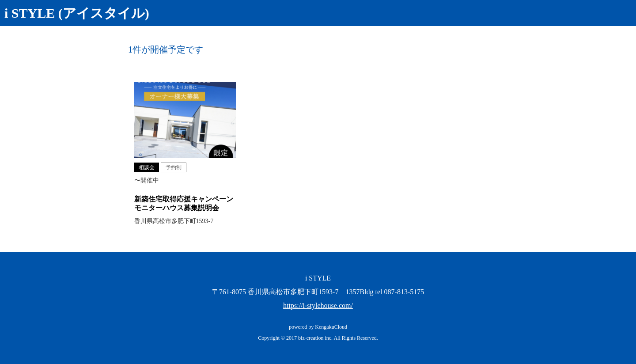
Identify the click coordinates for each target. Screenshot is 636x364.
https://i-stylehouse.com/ (318, 305)
